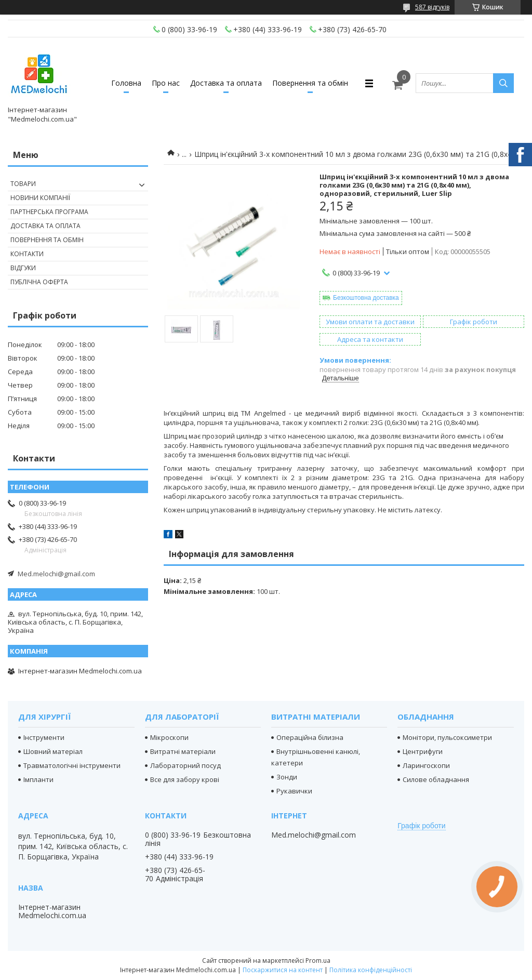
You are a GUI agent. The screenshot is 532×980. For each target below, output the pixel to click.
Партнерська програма (49, 212)
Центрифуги (423, 751)
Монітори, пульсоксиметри (447, 737)
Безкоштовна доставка (366, 298)
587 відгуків (432, 7)
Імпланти (38, 779)
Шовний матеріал (53, 751)
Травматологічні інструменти (72, 765)
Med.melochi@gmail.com (56, 574)
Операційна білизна (310, 737)
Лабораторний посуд (185, 765)
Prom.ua (318, 961)
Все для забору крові (185, 779)
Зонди (287, 777)
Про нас (166, 83)
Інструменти (44, 737)
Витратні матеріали (183, 751)
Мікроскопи (169, 737)
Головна (126, 83)
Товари (23, 184)
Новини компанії (40, 198)
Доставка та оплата (226, 83)
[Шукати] (503, 83)
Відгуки (23, 268)
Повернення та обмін (310, 83)
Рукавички (294, 791)
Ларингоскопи (426, 765)
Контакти (27, 254)
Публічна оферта (39, 282)
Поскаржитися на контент (283, 970)
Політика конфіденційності (371, 970)
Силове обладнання (436, 779)
